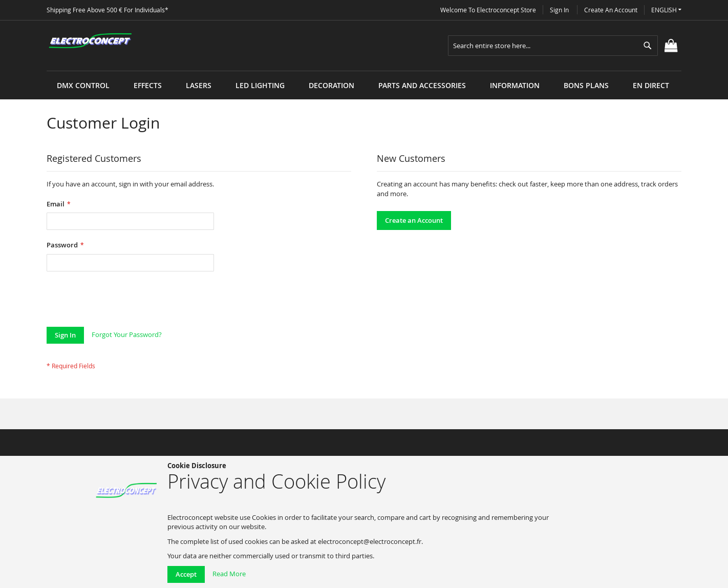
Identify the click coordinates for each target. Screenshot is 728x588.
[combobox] (553, 46)
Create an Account (611, 10)
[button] (666, 10)
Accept (186, 574)
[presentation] (124, 302)
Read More (229, 574)
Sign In (559, 10)
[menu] (364, 71)
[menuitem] (83, 85)
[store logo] (90, 41)
